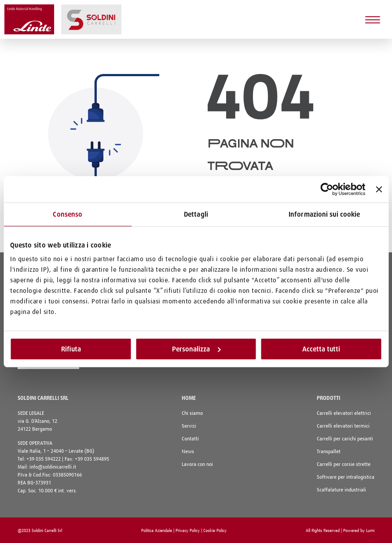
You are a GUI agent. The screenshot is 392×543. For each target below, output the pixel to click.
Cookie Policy (215, 531)
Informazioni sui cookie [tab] (324, 214)
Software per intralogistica (346, 477)
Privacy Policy (188, 531)
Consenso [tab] (68, 214)
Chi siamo (192, 414)
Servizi (189, 426)
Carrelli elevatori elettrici (344, 414)
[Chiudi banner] (379, 189)
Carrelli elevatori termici (343, 426)
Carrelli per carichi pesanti (345, 439)
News (188, 452)
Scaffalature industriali (341, 490)
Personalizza (196, 349)
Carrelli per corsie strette (344, 465)
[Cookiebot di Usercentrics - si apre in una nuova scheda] (327, 189)
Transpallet (329, 452)
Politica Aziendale (157, 531)
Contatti (190, 439)
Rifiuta (71, 349)
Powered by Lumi (359, 531)
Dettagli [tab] (196, 214)
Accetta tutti (321, 349)
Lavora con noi (197, 465)
